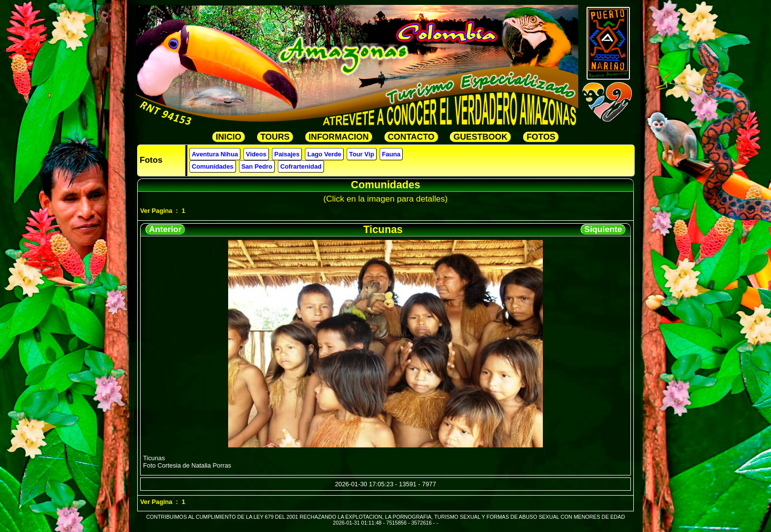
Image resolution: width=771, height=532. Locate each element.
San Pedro (257, 166)
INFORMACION (339, 137)
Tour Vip (362, 154)
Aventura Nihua (215, 154)
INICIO (229, 137)
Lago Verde (324, 154)
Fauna (391, 154)
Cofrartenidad (301, 166)
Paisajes (287, 154)
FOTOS (541, 137)
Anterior (165, 229)
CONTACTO (411, 137)
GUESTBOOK (480, 137)
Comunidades (213, 166)
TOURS (275, 137)
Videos (256, 154)
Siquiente (603, 229)
